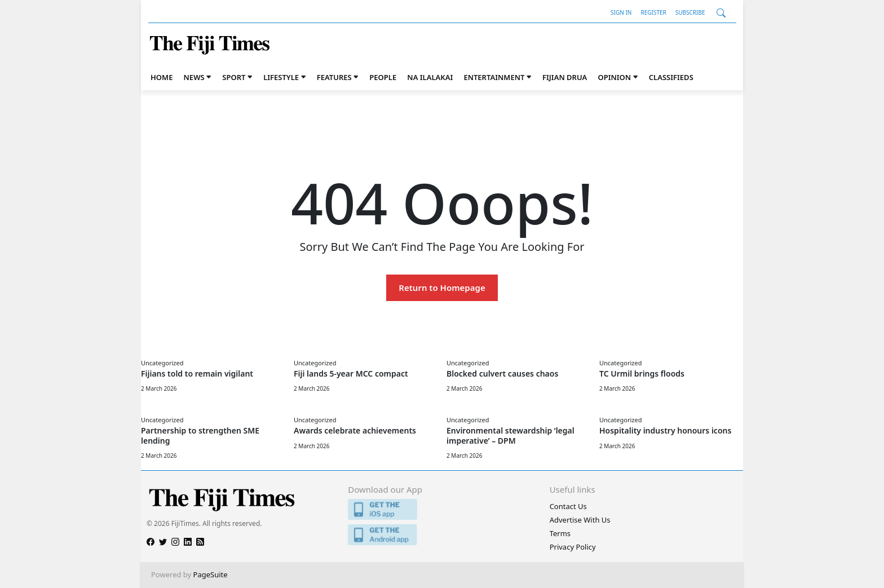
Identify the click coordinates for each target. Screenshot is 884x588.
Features (334, 77)
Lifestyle (281, 77)
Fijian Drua (565, 77)
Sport (234, 77)
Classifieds (671, 77)
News (194, 77)
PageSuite (211, 574)
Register (653, 12)
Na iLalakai (430, 77)
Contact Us (568, 506)
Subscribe (690, 12)
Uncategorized (162, 363)
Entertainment (494, 77)
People (383, 77)
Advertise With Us (580, 520)
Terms (560, 533)
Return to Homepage (442, 288)
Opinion (614, 77)
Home (162, 77)
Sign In (621, 12)
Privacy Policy (573, 547)
